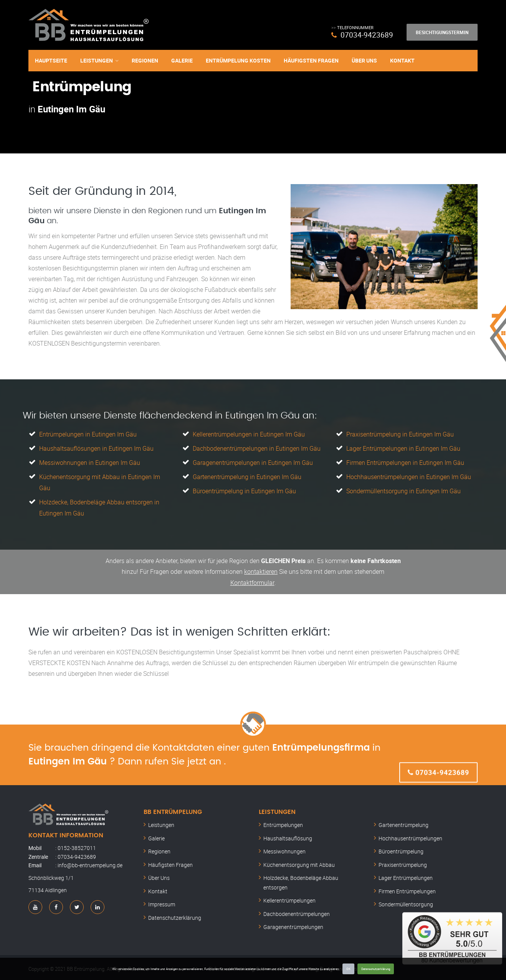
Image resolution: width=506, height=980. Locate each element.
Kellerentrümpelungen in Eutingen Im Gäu (249, 434)
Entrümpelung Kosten (238, 60)
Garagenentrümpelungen (293, 924)
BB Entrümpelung (173, 809)
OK (348, 969)
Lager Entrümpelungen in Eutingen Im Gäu (403, 448)
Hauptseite (51, 60)
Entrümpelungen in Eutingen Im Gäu (88, 434)
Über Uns (364, 60)
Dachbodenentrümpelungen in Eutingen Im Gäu (257, 448)
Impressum (162, 901)
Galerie (182, 60)
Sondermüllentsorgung (406, 901)
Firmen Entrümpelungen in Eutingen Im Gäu (405, 462)
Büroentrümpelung (401, 848)
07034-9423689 (367, 35)
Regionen (145, 60)
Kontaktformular (252, 580)
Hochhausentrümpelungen (410, 835)
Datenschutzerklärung (376, 969)
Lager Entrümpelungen (406, 875)
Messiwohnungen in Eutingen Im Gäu (90, 462)
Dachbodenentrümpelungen (297, 910)
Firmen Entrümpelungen (407, 888)
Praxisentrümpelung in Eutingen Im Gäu (400, 434)
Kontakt (402, 60)
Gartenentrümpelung (403, 822)
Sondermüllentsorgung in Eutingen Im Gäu (403, 489)
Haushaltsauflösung (288, 835)
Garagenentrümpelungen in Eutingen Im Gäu (253, 462)
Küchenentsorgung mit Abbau (299, 861)
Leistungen (97, 60)
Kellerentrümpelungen (289, 897)
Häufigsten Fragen (311, 60)
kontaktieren (261, 569)
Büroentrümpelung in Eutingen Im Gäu (244, 489)
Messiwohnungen (284, 848)
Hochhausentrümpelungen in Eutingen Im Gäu (409, 476)
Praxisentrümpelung (403, 861)
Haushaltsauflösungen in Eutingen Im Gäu (96, 448)
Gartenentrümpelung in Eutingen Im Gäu (247, 476)
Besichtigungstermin (442, 32)
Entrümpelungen (283, 822)
